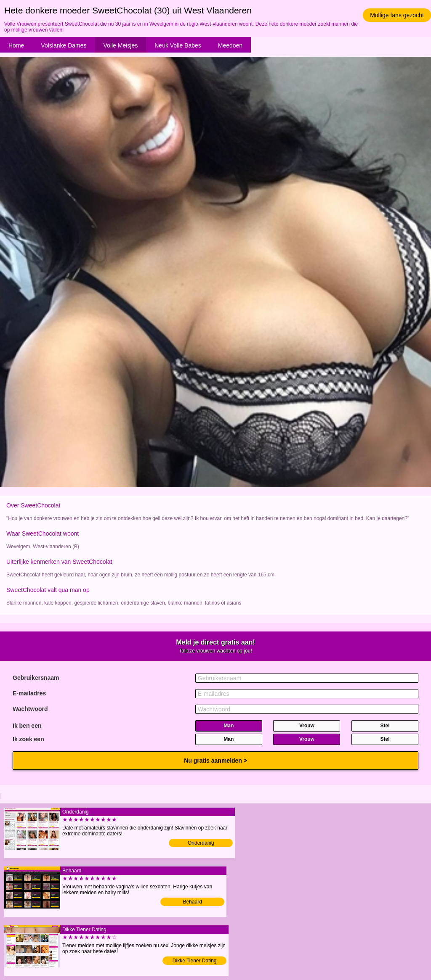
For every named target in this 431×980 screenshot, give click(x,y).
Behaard (192, 902)
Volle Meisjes (121, 45)
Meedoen (230, 45)
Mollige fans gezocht (397, 15)
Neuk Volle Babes (178, 45)
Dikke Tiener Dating (195, 961)
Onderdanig (201, 843)
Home (16, 45)
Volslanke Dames (64, 45)
